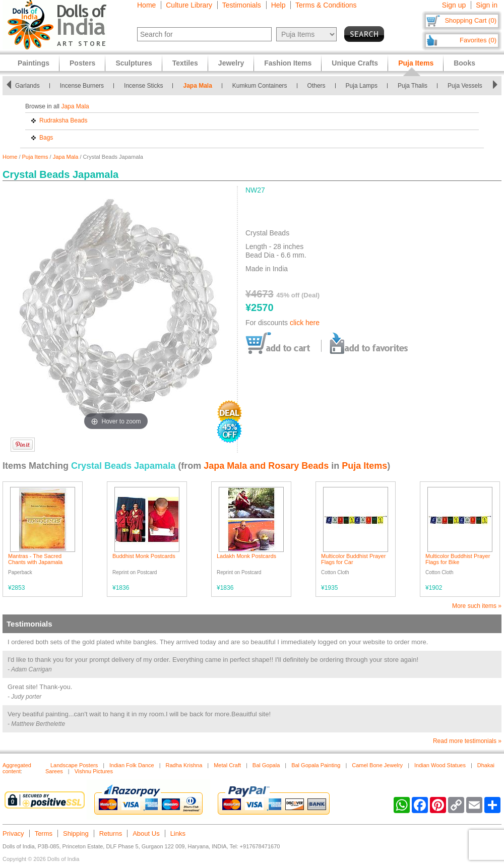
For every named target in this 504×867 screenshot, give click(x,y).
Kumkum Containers (260, 86)
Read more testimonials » (467, 741)
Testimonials (242, 5)
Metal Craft (227, 765)
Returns (111, 833)
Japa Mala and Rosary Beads (266, 466)
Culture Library (189, 5)
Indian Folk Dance (132, 765)
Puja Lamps (362, 86)
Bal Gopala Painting (316, 765)
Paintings (34, 63)
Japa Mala (197, 86)
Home (146, 5)
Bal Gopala (266, 765)
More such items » (477, 606)
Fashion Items (288, 63)
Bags (46, 138)
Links (178, 833)
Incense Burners (82, 86)
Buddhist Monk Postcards (144, 556)
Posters (82, 63)
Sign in (487, 5)
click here (305, 323)
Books (464, 63)
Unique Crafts (355, 63)
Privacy (13, 833)
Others (317, 86)
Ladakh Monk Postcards (246, 556)
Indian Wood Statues (440, 765)
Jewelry (231, 63)
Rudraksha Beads (63, 120)
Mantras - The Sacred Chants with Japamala (35, 559)
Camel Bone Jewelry (377, 765)
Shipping (76, 833)
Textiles (185, 63)
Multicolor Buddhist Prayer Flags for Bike (458, 559)
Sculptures (134, 63)
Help (278, 5)
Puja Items (35, 157)
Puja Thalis (413, 86)
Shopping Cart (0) (470, 20)
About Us (146, 833)
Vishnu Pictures (94, 771)
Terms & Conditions (326, 5)
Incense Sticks (143, 86)
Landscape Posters (74, 765)
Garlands (27, 86)
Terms (44, 833)
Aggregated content (17, 768)
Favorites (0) (478, 40)
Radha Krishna (184, 765)
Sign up (454, 5)
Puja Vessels (465, 86)
